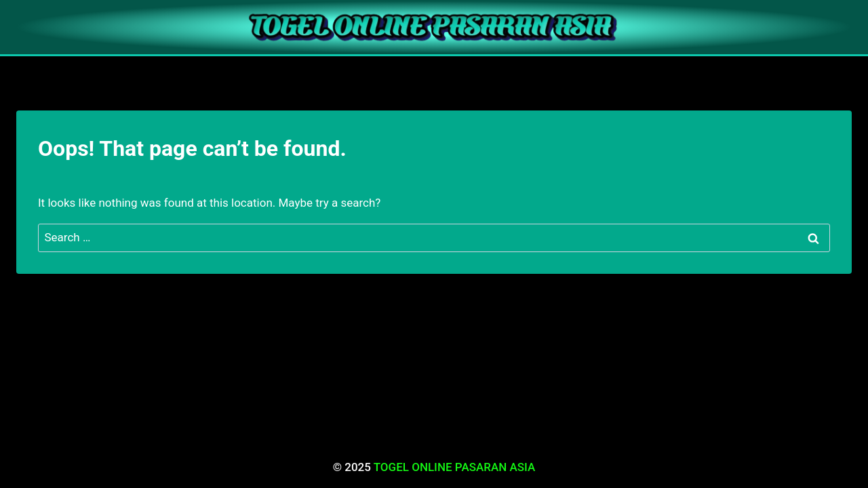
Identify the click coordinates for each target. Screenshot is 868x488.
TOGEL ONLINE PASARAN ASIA (455, 467)
